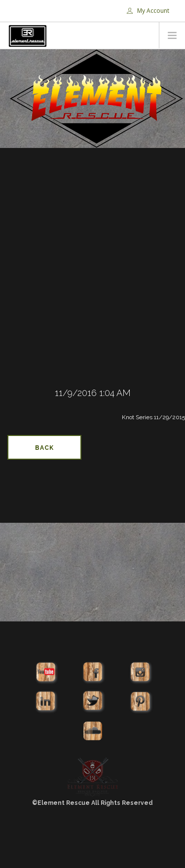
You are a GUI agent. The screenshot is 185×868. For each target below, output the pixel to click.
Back (44, 448)
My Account (148, 11)
